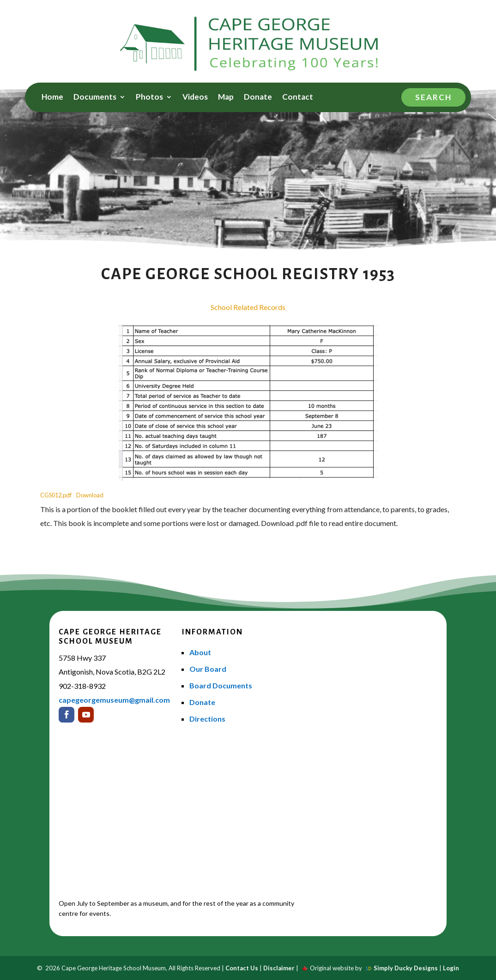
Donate (258, 98)
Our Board (208, 669)
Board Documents (221, 685)
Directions (207, 719)
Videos (195, 98)
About (200, 652)
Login (451, 968)
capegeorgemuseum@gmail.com (114, 700)
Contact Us (242, 968)
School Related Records (248, 307)
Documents (95, 98)
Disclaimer (279, 968)
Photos (149, 98)
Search (433, 97)
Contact (298, 98)
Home (52, 98)
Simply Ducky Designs (406, 968)
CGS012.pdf (56, 495)
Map (226, 98)
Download (90, 495)
